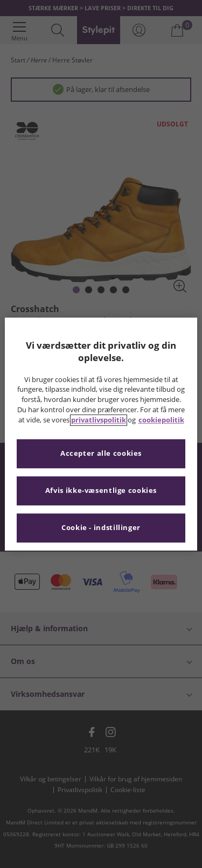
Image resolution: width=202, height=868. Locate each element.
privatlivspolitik (99, 420)
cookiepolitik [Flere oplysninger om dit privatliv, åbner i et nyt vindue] (161, 420)
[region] (101, 434)
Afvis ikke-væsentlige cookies (101, 491)
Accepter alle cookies (101, 453)
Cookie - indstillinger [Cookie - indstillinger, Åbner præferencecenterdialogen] (101, 528)
